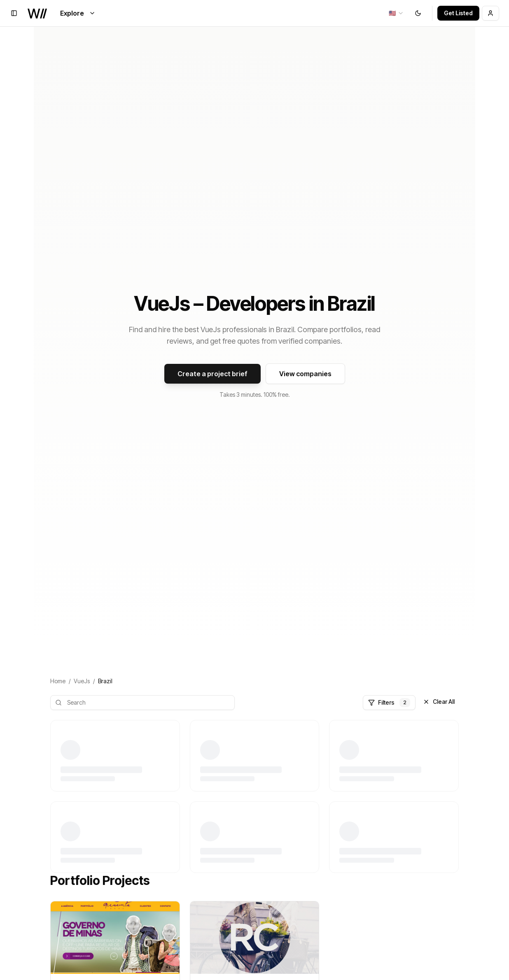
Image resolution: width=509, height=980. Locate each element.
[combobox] (396, 13)
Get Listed (458, 13)
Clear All (439, 702)
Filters (389, 703)
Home (58, 681)
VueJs (82, 681)
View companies (305, 374)
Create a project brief (212, 374)
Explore (78, 13)
